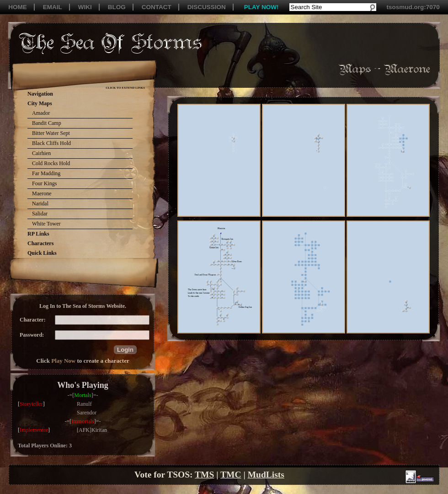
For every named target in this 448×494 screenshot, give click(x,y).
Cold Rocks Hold (51, 163)
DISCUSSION (207, 7)
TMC (231, 475)
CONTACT (157, 7)
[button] (125, 350)
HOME (18, 7)
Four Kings (44, 183)
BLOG (117, 7)
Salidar (40, 214)
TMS (204, 475)
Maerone (42, 193)
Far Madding (46, 173)
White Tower (46, 224)
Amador (41, 113)
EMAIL (53, 7)
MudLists (266, 475)
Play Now (63, 361)
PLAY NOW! (261, 7)
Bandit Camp (47, 123)
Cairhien (41, 153)
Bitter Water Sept (51, 133)
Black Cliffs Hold (51, 143)
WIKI (85, 7)
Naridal (40, 204)
